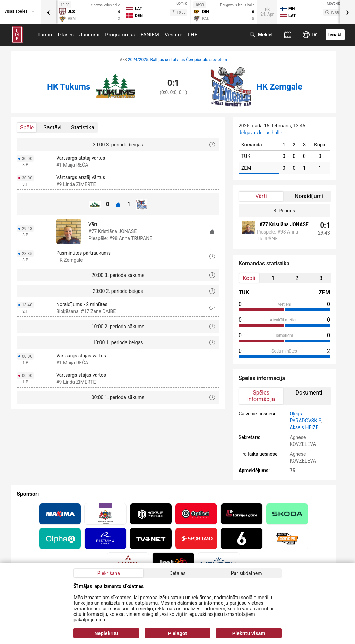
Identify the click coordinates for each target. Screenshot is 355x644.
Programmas (120, 35)
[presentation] (49, 12)
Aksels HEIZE (304, 427)
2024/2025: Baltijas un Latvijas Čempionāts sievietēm (177, 60)
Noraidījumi (309, 196)
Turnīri (45, 35)
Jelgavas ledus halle (260, 133)
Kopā (249, 278)
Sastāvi (52, 128)
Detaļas (177, 573)
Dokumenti (309, 393)
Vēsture (174, 35)
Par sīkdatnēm (246, 573)
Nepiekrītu (106, 633)
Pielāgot (177, 633)
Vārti (261, 196)
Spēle (27, 128)
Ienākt (335, 35)
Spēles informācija (261, 396)
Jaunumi (89, 35)
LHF (193, 35)
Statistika (83, 128)
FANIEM (150, 35)
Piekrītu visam (249, 633)
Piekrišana (109, 573)
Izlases (66, 35)
